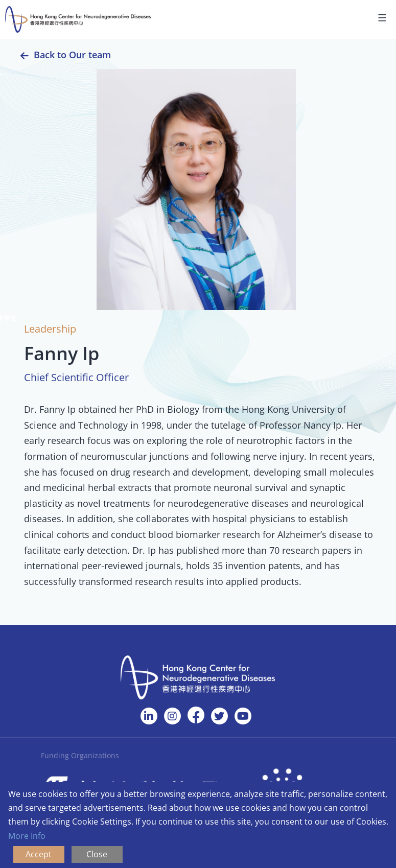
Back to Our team (72, 55)
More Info (27, 836)
